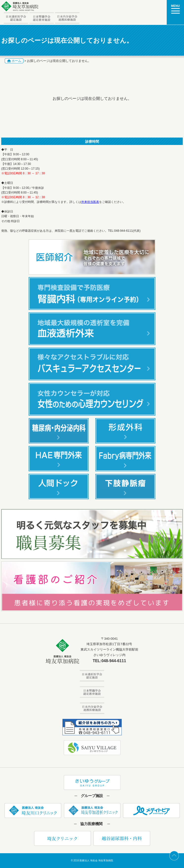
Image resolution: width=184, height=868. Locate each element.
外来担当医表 (90, 202)
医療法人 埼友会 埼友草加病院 (96, 860)
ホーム (16, 61)
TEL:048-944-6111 (109, 661)
